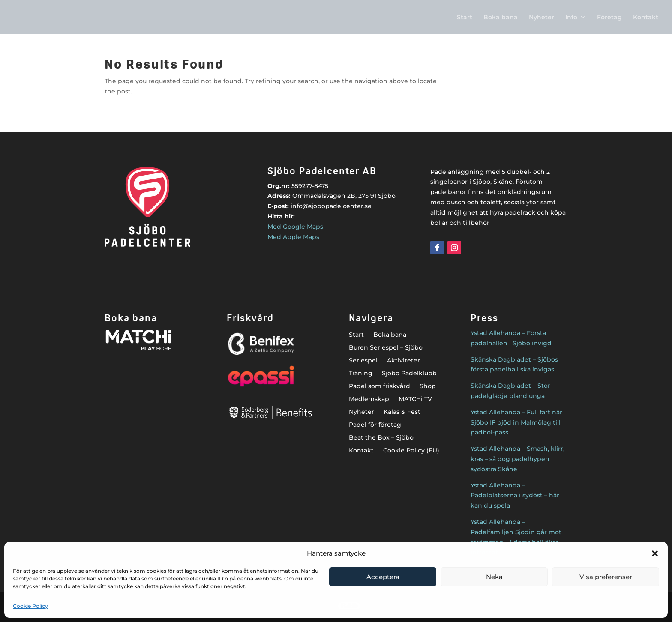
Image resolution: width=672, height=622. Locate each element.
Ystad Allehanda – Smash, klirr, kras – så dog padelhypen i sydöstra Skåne (517, 459)
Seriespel (363, 361)
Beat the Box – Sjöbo (381, 438)
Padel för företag (375, 425)
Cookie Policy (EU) (411, 451)
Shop (428, 386)
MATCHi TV (415, 399)
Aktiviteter (403, 361)
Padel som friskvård (379, 386)
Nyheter (541, 18)
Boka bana (501, 18)
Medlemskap (369, 399)
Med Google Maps (295, 227)
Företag (609, 18)
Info (571, 18)
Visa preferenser (606, 577)
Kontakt (646, 18)
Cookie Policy (30, 606)
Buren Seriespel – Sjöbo (386, 348)
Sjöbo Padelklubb (409, 374)
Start (465, 18)
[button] (655, 553)
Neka (494, 577)
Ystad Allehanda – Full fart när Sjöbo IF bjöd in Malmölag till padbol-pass (516, 422)
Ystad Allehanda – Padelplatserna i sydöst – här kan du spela (515, 496)
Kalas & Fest (402, 412)
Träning (361, 374)
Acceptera (383, 577)
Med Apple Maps (293, 237)
